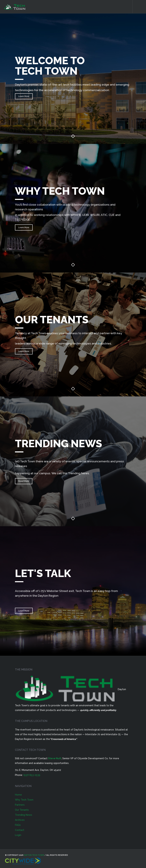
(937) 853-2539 (32, 775)
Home (18, 795)
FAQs (18, 825)
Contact (20, 830)
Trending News (24, 815)
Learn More (24, 96)
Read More (24, 481)
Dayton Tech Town (34, 855)
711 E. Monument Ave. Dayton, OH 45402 (38, 770)
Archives (20, 820)
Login (18, 835)
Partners (20, 805)
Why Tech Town (24, 800)
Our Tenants (22, 810)
